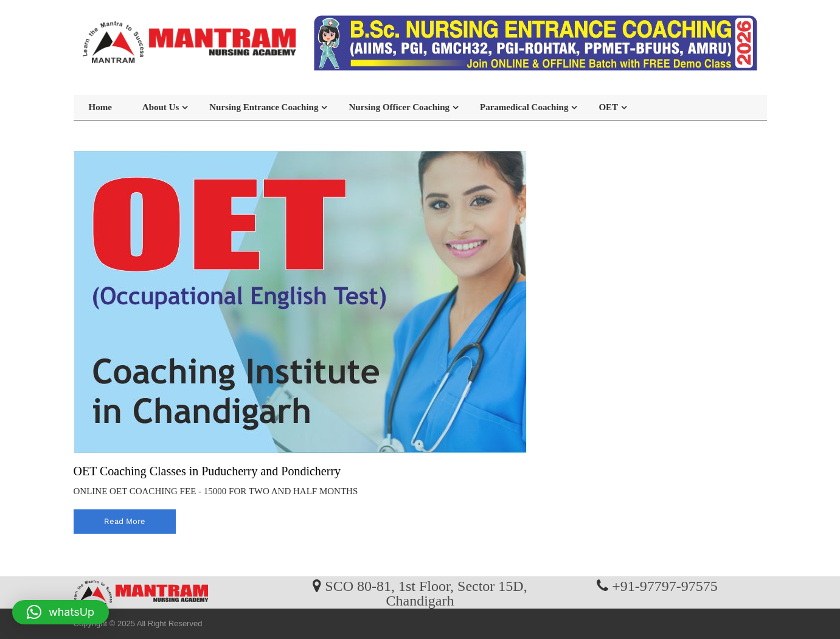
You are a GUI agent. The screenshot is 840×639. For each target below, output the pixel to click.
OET (608, 107)
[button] (61, 612)
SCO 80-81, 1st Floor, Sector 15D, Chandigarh (426, 593)
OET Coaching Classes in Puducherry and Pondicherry (207, 471)
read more (125, 521)
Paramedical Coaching (524, 107)
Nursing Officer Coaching (399, 107)
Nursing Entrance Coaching (264, 107)
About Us (161, 107)
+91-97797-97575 (665, 585)
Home (100, 107)
